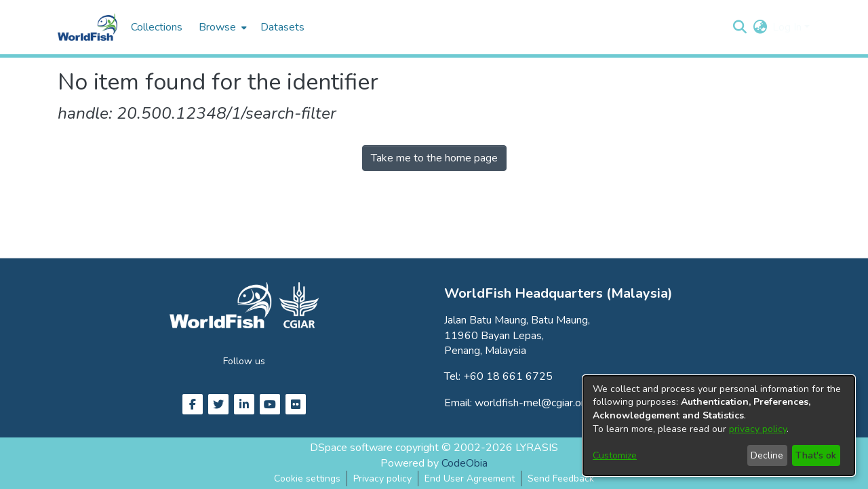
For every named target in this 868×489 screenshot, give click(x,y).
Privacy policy (382, 478)
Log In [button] (788, 27)
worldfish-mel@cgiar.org (533, 403)
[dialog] (719, 426)
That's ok (816, 455)
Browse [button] (217, 27)
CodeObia (465, 463)
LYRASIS (537, 448)
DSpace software (351, 448)
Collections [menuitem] (157, 27)
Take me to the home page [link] (434, 158)
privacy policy (758, 429)
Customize (615, 455)
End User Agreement (470, 478)
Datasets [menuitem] (282, 27)
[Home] (87, 27)
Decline (767, 455)
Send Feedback (561, 478)
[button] (739, 27)
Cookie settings (307, 478)
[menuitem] (221, 27)
